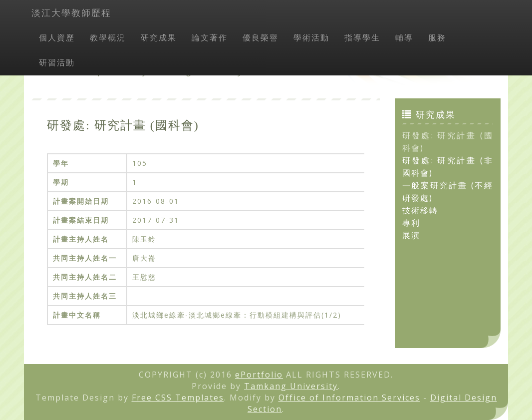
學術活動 (311, 37)
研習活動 (57, 62)
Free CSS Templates (178, 398)
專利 (411, 223)
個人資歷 (57, 37)
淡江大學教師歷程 (71, 12)
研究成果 (159, 37)
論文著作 (210, 37)
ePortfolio (259, 375)
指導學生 (362, 37)
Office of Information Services (349, 398)
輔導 (404, 37)
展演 (411, 235)
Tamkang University (291, 386)
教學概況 (108, 37)
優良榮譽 (261, 37)
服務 (437, 37)
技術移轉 (420, 210)
